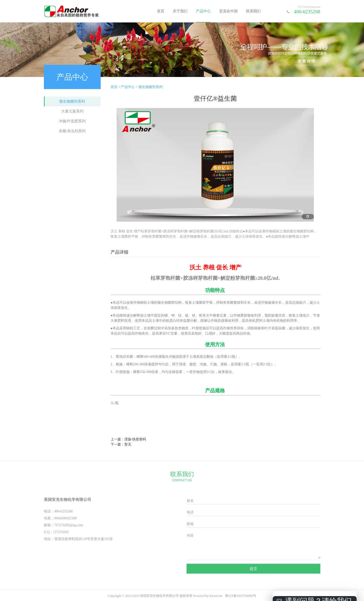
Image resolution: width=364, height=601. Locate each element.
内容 (190, 535)
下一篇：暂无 (121, 444)
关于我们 (180, 11)
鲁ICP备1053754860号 (241, 596)
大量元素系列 (72, 111)
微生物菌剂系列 (72, 101)
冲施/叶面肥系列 (72, 121)
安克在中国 (228, 11)
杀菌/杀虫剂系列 (72, 131)
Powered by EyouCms (208, 596)
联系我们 (253, 11)
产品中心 (203, 11)
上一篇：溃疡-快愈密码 (128, 439)
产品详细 (119, 252)
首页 (161, 11)
